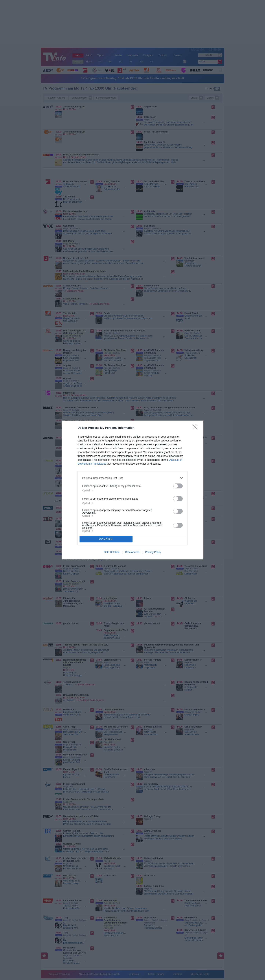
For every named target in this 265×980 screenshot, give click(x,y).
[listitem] (132, 478)
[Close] (196, 428)
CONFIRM (106, 539)
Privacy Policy (153, 552)
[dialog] (132, 490)
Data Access (132, 552)
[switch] (178, 486)
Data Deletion (112, 552)
